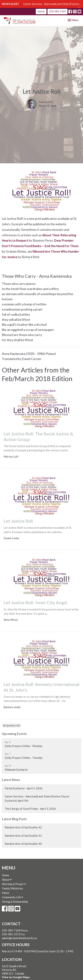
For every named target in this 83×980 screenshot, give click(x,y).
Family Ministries (12, 888)
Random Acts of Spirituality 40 (23, 844)
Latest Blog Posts (14, 819)
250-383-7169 (57, 11)
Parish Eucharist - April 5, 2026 (24, 788)
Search (41, 11)
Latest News (11, 780)
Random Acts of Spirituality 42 (23, 827)
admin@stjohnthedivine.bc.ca (19, 938)
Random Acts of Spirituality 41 (23, 836)
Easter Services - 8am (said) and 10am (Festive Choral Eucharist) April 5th (37, 798)
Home (6, 875)
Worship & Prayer (14, 884)
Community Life (13, 897)
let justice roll (11, 725)
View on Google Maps (16, 977)
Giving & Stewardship (15, 902)
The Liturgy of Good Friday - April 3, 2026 (30, 809)
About (7, 880)
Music (6, 893)
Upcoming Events (14, 734)
